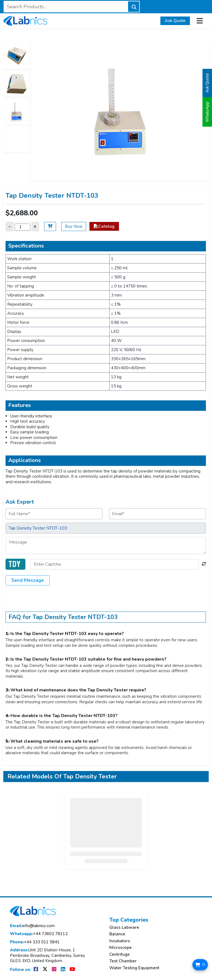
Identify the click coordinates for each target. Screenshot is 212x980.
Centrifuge (120, 955)
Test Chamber (123, 961)
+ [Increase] (35, 226)
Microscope (120, 948)
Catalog (104, 226)
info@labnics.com (32, 926)
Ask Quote (175, 21)
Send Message (28, 580)
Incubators (120, 941)
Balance (117, 934)
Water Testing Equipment (134, 968)
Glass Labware (124, 928)
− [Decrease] (10, 226)
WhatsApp (207, 112)
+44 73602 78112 (39, 934)
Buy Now (74, 226)
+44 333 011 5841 (35, 942)
